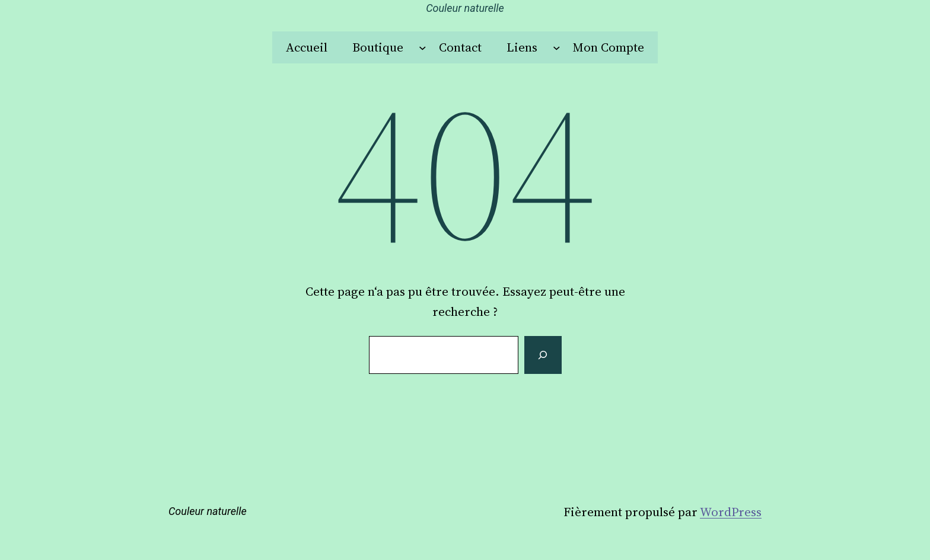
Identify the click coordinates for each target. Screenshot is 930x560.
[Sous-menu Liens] (557, 48)
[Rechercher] (543, 355)
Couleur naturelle (465, 8)
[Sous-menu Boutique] (423, 48)
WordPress (731, 512)
